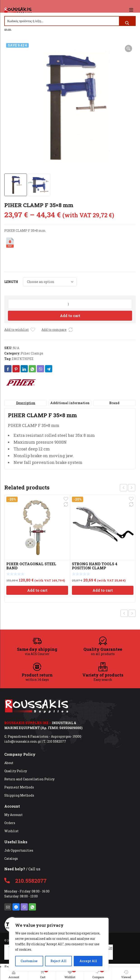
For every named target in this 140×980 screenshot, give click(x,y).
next (132, 488)
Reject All (58, 961)
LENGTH (11, 282)
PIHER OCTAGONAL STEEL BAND (31, 566)
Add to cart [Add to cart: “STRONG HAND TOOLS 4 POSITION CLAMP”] (103, 590)
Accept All (88, 961)
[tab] (26, 403)
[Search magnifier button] (127, 23)
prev (123, 488)
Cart (43, 974)
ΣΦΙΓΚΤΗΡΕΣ (23, 359)
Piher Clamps (32, 353)
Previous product (124, 613)
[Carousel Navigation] (128, 488)
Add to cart (70, 316)
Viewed (126, 974)
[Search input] (62, 21)
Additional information (70, 403)
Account (14, 974)
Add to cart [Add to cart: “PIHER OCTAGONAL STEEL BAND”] (37, 590)
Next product (132, 613)
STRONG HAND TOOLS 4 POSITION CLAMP (95, 566)
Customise (29, 961)
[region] (59, 944)
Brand (114, 403)
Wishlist (70, 973)
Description (26, 403)
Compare (98, 973)
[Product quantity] (70, 304)
